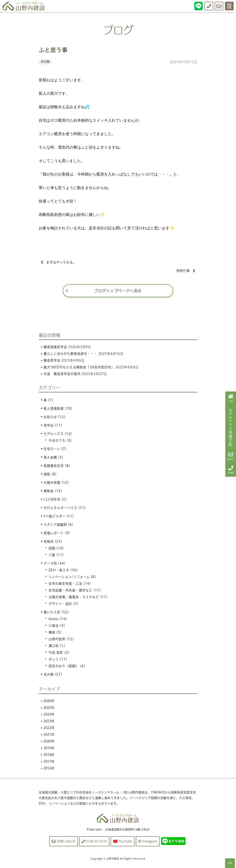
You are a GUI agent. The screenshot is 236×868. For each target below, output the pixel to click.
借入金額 (50, 458)
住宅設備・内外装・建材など (70, 591)
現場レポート (54, 534)
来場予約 (231, 428)
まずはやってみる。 (59, 262)
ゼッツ (54, 660)
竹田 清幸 (56, 654)
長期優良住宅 (54, 467)
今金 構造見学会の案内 (62, 375)
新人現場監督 (54, 409)
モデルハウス (53, 435)
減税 (47, 475)
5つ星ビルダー (55, 517)
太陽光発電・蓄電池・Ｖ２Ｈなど (74, 598)
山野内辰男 (57, 640)
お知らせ (50, 418)
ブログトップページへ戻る (118, 291)
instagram (150, 842)
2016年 (50, 769)
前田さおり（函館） (64, 667)
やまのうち (57, 441)
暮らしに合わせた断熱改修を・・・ (70, 354)
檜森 (52, 633)
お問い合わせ (61, 842)
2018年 (50, 755)
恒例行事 (186, 271)
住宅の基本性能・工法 (65, 585)
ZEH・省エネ (59, 571)
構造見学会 (52, 361)
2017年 (50, 762)
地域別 (49, 542)
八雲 (52, 556)
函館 (52, 549)
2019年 (50, 749)
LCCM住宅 (52, 500)
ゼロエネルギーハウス (60, 509)
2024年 (50, 715)
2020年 (50, 742)
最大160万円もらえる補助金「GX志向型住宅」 (80, 368)
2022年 (50, 729)
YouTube (124, 842)
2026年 (50, 702)
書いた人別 (52, 613)
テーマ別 (50, 564)
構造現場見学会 (55, 348)
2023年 (50, 722)
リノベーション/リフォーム (69, 578)
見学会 (49, 426)
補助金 (49, 492)
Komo (54, 620)
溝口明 (54, 647)
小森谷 (54, 627)
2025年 (50, 708)
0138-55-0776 (94, 842)
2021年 (50, 735)
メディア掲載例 (55, 526)
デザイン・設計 (60, 605)
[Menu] (229, 6)
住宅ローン (52, 450)
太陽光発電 (52, 484)
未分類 (45, 62)
